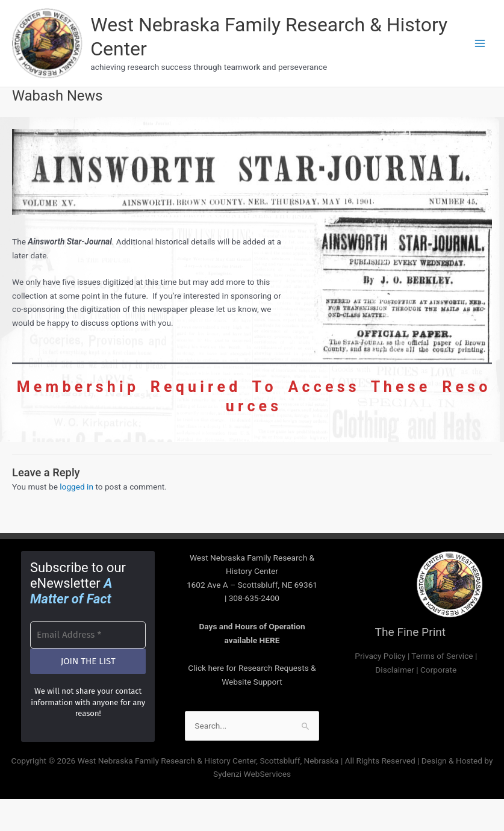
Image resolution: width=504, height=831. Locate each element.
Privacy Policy (380, 658)
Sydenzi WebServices (252, 776)
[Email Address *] (88, 637)
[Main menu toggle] (480, 44)
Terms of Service (442, 658)
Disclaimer (394, 671)
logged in (76, 489)
